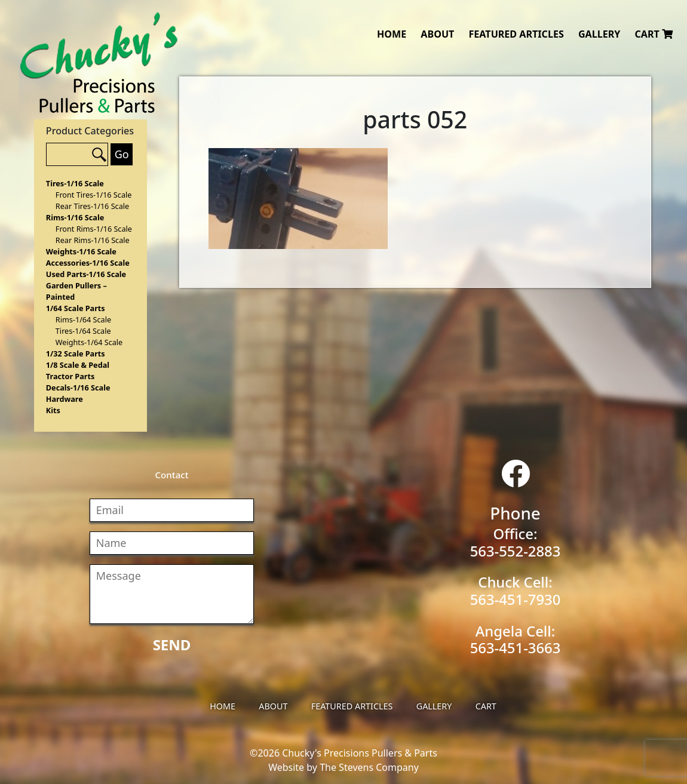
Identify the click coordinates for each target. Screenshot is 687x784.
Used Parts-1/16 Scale (86, 274)
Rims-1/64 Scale (83, 319)
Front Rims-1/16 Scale (94, 229)
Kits (53, 410)
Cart (654, 34)
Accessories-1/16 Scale (88, 263)
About (437, 34)
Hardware (65, 399)
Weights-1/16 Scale (81, 251)
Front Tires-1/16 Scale (94, 195)
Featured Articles (516, 34)
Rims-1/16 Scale (75, 217)
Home (392, 34)
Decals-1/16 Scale (78, 388)
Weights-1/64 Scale (89, 342)
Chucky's (99, 63)
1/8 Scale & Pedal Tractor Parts (78, 371)
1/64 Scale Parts (76, 308)
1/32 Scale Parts (76, 353)
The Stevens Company (369, 767)
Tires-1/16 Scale (75, 183)
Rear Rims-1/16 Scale (93, 240)
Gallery (599, 34)
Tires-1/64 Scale (83, 331)
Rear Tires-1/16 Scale (92, 206)
